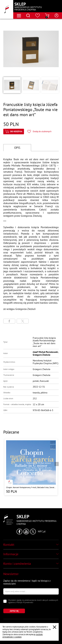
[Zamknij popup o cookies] (55, 627)
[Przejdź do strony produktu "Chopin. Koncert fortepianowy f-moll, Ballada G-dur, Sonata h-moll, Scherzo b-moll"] (31, 467)
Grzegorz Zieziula (41, 355)
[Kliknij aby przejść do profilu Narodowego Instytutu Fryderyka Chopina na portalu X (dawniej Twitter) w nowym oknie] (33, 532)
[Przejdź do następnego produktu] (57, 464)
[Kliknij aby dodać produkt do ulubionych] (39, 132)
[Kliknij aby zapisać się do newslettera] (14, 611)
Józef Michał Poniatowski (45, 352)
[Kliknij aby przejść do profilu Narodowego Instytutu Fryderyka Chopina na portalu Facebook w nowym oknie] (19, 532)
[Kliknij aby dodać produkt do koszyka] (14, 132)
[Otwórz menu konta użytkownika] (57, 16)
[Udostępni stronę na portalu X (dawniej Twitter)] (23, 321)
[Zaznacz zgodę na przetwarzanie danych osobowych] (5, 601)
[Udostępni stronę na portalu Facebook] (9, 321)
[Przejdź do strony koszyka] (47, 16)
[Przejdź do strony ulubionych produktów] (38, 16)
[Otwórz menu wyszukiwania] (28, 16)
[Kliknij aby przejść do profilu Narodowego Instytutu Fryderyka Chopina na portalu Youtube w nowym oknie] (26, 532)
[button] (12, 85)
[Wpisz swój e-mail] (31, 591)
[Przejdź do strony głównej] (7, 9)
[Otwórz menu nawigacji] (19, 16)
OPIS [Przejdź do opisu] (17, 148)
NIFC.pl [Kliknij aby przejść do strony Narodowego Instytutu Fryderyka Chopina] (42, 531)
